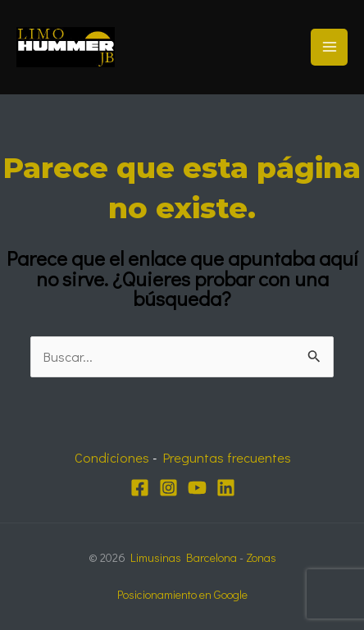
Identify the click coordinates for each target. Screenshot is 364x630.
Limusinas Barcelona (184, 557)
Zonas (261, 557)
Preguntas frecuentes (227, 457)
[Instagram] (168, 488)
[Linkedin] (226, 488)
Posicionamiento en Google (182, 594)
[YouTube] (197, 488)
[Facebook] (140, 488)
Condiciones (112, 457)
